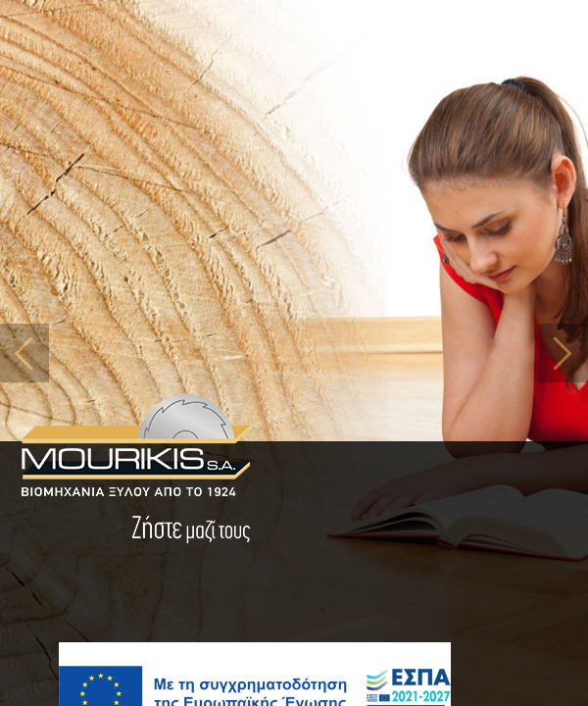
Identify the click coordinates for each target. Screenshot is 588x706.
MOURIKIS (135, 446)
